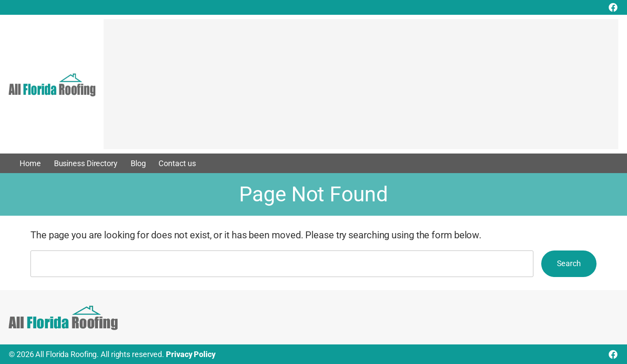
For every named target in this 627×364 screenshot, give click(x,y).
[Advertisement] (361, 88)
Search (569, 263)
